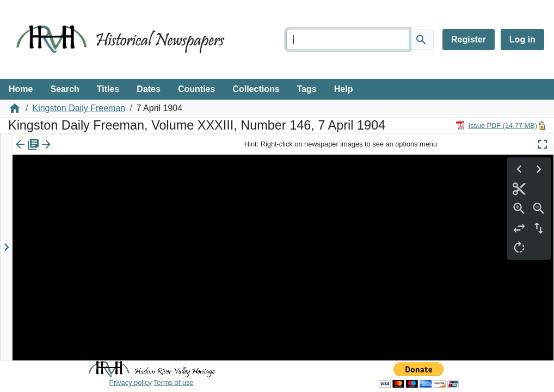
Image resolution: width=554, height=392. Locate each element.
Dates (149, 89)
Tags (307, 89)
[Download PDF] (496, 125)
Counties (196, 89)
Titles (108, 89)
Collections (256, 89)
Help (344, 89)
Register (469, 39)
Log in (522, 39)
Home (21, 89)
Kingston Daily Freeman (79, 108)
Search (64, 89)
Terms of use (173, 382)
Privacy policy (131, 382)
